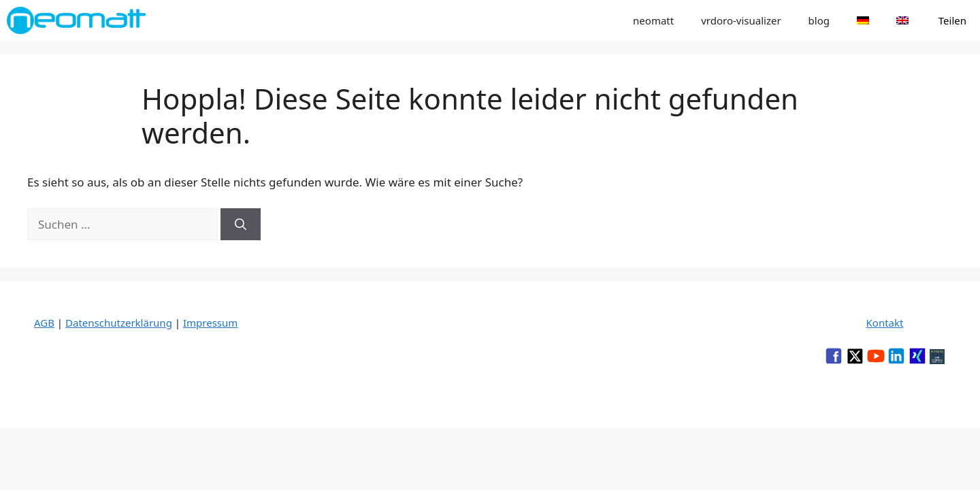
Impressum (210, 323)
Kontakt (885, 323)
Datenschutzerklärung (119, 323)
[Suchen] (241, 225)
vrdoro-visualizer (741, 20)
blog (819, 20)
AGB (44, 323)
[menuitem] (863, 20)
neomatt (653, 20)
